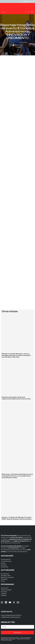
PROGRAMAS (7, 584)
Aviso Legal (12, 639)
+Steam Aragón (6, 590)
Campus (4, 594)
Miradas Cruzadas (7, 577)
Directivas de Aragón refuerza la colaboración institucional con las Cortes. (16, 398)
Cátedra (4, 595)
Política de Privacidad (23, 639)
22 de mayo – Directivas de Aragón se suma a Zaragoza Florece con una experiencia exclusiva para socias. (17, 476)
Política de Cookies (6, 640)
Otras (3, 581)
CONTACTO (7, 612)
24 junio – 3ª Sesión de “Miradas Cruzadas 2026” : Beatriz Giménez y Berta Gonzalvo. (17, 518)
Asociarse (4, 567)
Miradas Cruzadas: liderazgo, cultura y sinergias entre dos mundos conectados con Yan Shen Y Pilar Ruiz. (16, 355)
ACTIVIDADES (8, 570)
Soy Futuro (5, 588)
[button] (3, 12)
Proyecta (4, 592)
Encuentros (5, 574)
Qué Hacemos (6, 559)
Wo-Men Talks (6, 576)
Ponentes (4, 579)
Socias (3, 563)
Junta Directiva (6, 561)
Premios (4, 565)
